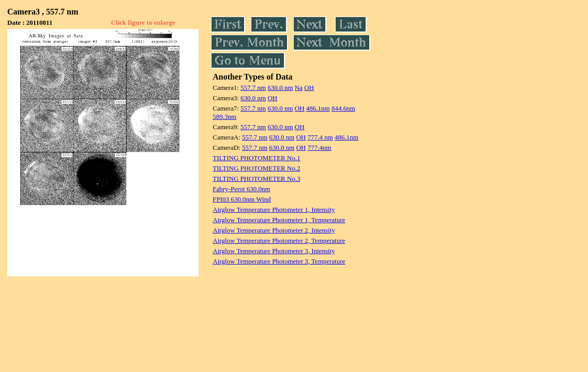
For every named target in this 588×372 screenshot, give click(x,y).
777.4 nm (320, 137)
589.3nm (224, 117)
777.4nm (320, 148)
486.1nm (318, 108)
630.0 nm (280, 88)
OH (309, 88)
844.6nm (343, 108)
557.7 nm (253, 88)
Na (299, 88)
